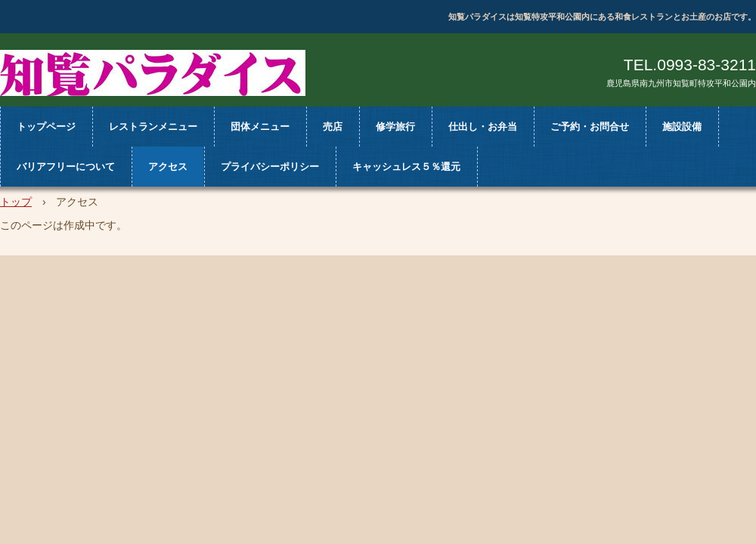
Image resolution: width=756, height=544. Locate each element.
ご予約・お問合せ (590, 127)
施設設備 (682, 127)
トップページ (46, 127)
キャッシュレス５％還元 (406, 167)
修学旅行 (395, 127)
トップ (16, 202)
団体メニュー (260, 127)
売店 (333, 127)
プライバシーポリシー (270, 167)
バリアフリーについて (66, 167)
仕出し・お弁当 (483, 127)
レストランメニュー (153, 127)
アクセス (168, 167)
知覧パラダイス (153, 73)
